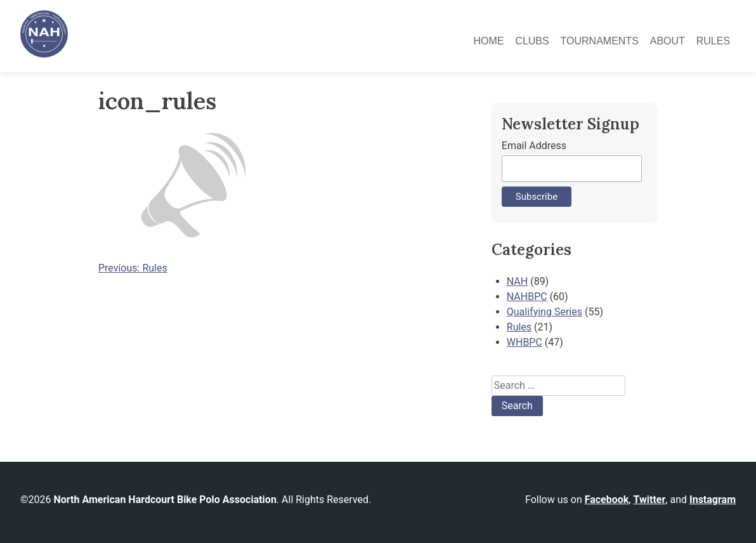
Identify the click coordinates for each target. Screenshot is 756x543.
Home (488, 41)
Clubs (532, 41)
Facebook (607, 500)
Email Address (534, 146)
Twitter (649, 500)
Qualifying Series (544, 312)
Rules (713, 41)
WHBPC (525, 342)
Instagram (713, 500)
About (668, 41)
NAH (517, 281)
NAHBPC (527, 297)
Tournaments (600, 41)
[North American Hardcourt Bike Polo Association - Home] (44, 54)
